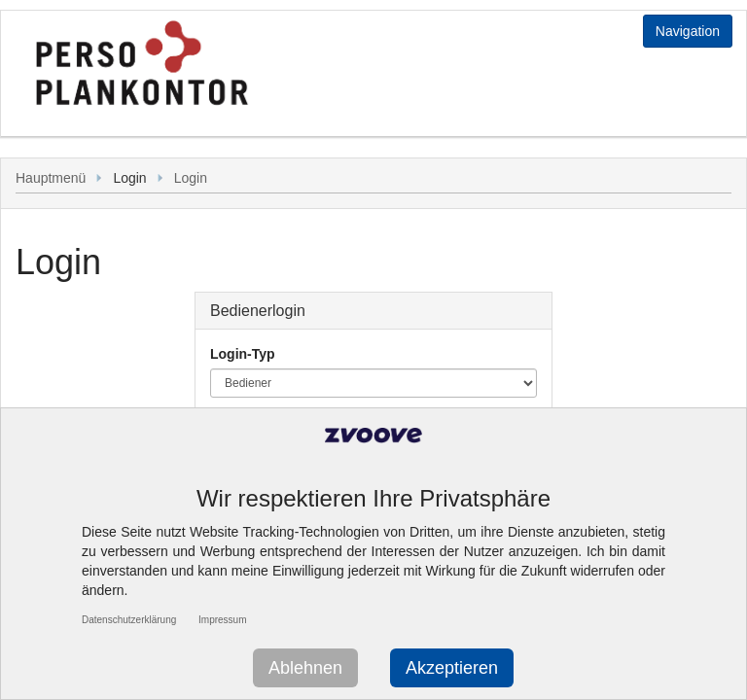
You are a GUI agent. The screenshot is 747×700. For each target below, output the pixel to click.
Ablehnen (305, 668)
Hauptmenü (51, 178)
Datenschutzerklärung (129, 620)
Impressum (222, 620)
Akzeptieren (452, 668)
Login (191, 178)
